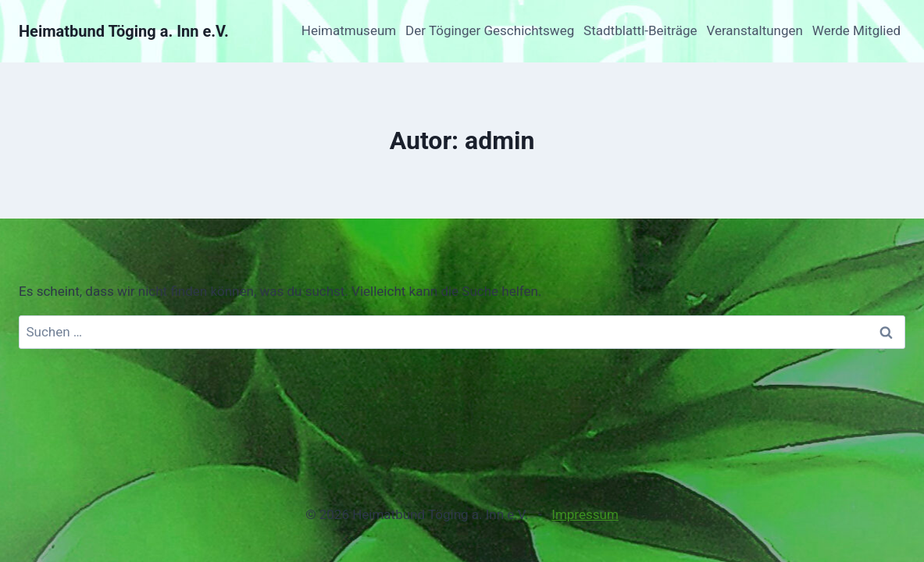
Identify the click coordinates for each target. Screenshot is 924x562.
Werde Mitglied (856, 30)
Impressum (585, 514)
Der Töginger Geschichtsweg (490, 30)
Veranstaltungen (755, 30)
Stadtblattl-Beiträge (640, 30)
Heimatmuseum (349, 30)
